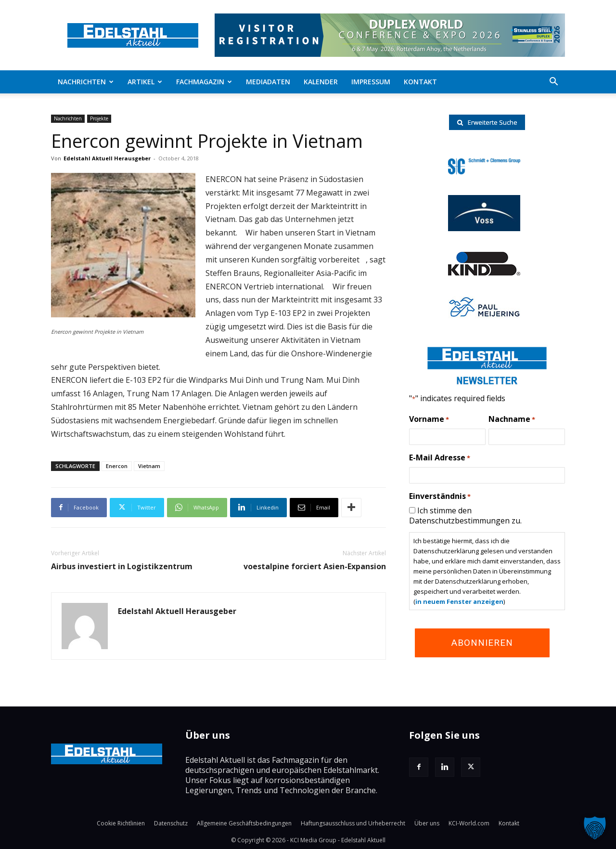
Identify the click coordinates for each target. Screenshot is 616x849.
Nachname (512, 419)
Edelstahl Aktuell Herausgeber (107, 158)
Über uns (427, 823)
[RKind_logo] (484, 273)
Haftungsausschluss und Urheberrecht (353, 823)
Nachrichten (86, 82)
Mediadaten (268, 82)
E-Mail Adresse (440, 458)
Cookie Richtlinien (121, 823)
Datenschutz (171, 823)
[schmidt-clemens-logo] (484, 171)
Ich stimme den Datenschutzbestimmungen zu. (465, 516)
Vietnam (149, 466)
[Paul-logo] (484, 315)
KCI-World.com (469, 823)
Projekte (99, 118)
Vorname (429, 419)
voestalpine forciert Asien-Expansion (315, 567)
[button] (553, 82)
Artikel (145, 82)
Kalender (321, 82)
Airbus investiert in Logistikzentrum (122, 567)
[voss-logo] (484, 228)
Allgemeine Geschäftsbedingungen (244, 823)
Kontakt (420, 82)
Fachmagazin (204, 82)
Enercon (117, 466)
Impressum (371, 82)
